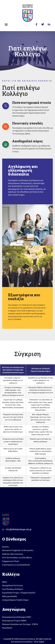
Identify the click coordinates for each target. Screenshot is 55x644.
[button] (6, 24)
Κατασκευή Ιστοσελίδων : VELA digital (28, 642)
